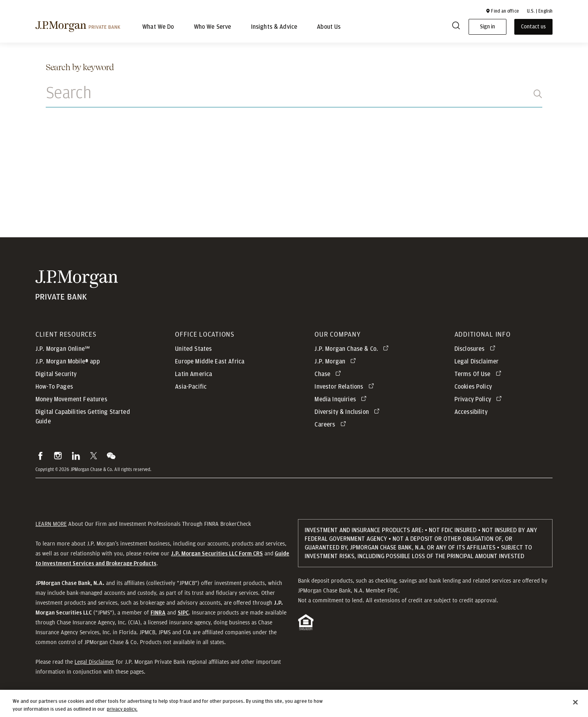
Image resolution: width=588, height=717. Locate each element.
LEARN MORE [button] (51, 524)
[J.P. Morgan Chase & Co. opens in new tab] (353, 349)
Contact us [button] (533, 27)
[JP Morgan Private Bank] (77, 285)
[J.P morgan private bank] (78, 26)
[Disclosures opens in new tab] (476, 349)
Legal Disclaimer (94, 662)
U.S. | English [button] (540, 11)
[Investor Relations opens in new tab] (345, 387)
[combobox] (294, 98)
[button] (502, 11)
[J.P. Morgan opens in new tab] (337, 361)
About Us (329, 27)
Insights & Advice (274, 27)
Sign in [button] (488, 27)
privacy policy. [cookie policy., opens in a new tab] (122, 712)
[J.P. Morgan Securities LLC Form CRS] (217, 553)
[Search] (456, 27)
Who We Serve (213, 27)
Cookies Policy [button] (473, 387)
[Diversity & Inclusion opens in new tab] (348, 412)
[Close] (575, 705)
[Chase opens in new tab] (329, 374)
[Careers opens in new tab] (331, 425)
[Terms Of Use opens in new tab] (479, 374)
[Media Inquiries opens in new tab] (342, 399)
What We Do (158, 27)
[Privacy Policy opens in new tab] (479, 399)
